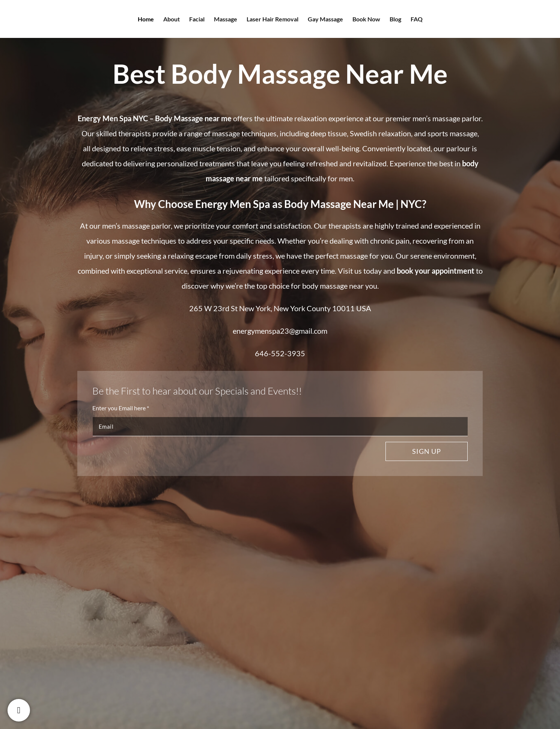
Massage (226, 20)
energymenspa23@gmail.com (280, 331)
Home (146, 20)
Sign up (427, 451)
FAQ (417, 20)
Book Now (366, 20)
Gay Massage (325, 20)
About (172, 20)
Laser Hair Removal (272, 20)
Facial (197, 20)
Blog (395, 20)
